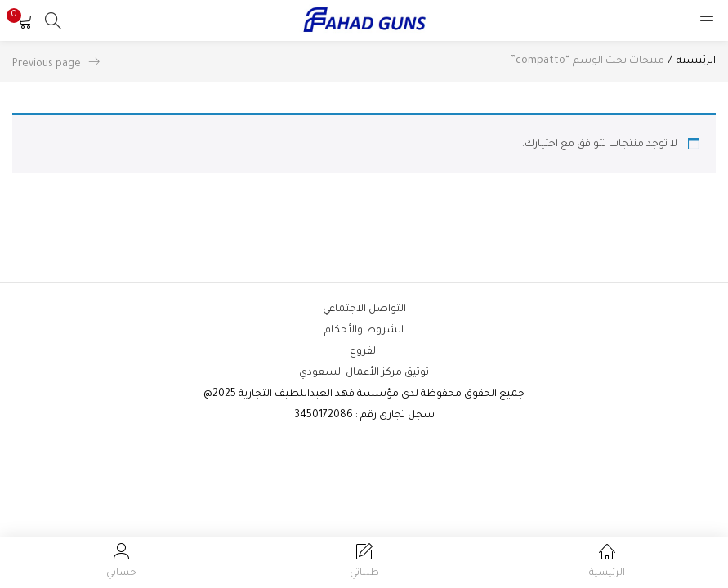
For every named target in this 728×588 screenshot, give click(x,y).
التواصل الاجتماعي (364, 310)
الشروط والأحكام (364, 331)
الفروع (364, 352)
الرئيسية (696, 61)
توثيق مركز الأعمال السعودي (364, 373)
